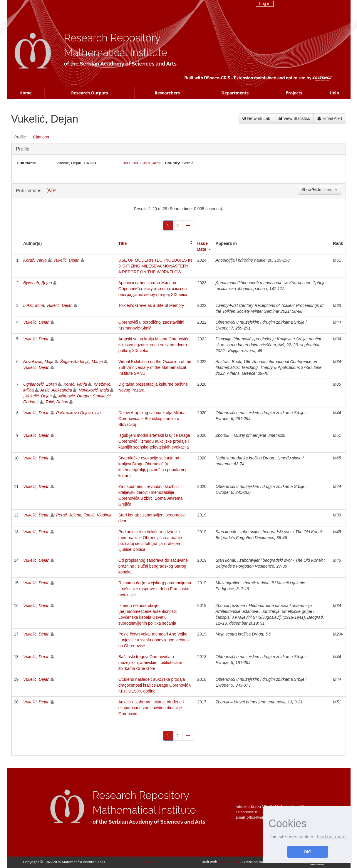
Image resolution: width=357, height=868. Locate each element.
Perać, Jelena (69, 515)
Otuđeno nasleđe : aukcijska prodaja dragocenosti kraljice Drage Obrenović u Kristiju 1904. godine (155, 685)
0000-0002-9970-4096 (142, 163)
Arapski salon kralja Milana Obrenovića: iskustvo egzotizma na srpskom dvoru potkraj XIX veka (155, 345)
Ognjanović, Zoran (40, 384)
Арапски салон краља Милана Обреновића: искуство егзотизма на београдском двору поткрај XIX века (153, 289)
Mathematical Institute (116, 52)
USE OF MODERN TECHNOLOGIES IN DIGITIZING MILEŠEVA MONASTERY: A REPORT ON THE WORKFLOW (155, 266)
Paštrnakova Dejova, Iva (78, 413)
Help (334, 93)
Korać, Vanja (35, 260)
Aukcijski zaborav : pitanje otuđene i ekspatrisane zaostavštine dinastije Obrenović (151, 708)
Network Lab (256, 118)
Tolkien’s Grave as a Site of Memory (151, 305)
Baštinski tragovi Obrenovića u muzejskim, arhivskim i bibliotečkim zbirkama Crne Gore (150, 663)
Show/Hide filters (319, 190)
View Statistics (294, 118)
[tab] (21, 137)
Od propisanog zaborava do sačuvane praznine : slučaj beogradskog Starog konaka (153, 566)
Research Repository (112, 38)
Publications (30, 191)
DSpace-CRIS (217, 78)
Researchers (167, 93)
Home (25, 93)
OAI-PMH (150, 862)
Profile (23, 149)
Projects (294, 93)
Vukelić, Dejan (66, 260)
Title (123, 243)
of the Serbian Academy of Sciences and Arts (120, 64)
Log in (265, 4)
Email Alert (330, 118)
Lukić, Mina (34, 305)
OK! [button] (308, 852)
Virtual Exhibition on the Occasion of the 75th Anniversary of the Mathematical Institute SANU (155, 367)
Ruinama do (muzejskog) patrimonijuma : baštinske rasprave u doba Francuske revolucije (155, 589)
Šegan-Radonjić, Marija (81, 362)
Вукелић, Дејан (38, 283)
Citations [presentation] (41, 137)
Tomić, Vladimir (97, 515)
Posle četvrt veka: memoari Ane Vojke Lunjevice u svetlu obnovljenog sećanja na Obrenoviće (154, 640)
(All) (51, 190)
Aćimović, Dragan (74, 396)
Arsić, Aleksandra (56, 390)
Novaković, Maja (38, 362)
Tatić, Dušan (57, 402)
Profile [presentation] (20, 137)
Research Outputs (89, 93)
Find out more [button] (331, 837)
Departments (235, 93)
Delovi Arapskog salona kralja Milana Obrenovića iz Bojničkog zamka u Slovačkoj (152, 419)
